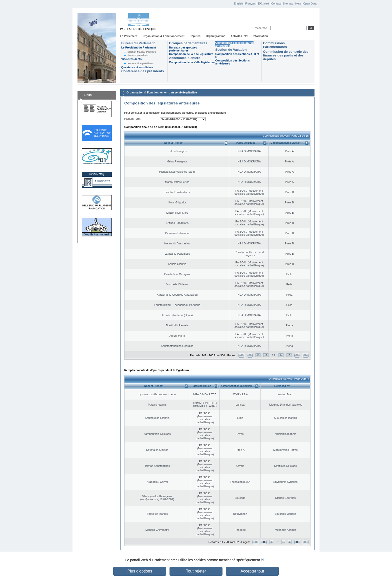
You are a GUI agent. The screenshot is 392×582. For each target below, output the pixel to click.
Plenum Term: (133, 119)
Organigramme (215, 36)
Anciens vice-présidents (140, 63)
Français (250, 3)
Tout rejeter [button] (196, 571)
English (238, 3)
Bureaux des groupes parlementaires (183, 49)
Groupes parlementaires (188, 43)
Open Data (310, 3)
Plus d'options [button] (140, 571)
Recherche (261, 28)
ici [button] (262, 560)
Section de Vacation (231, 50)
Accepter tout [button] (252, 571)
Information (260, 36)
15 (289, 355)
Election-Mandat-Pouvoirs (142, 52)
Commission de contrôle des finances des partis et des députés (286, 55)
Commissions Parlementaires (275, 45)
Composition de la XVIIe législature (192, 62)
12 (266, 355)
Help (298, 3)
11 (258, 355)
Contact (276, 3)
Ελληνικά (263, 3)
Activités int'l (239, 36)
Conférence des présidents (143, 71)
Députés (195, 36)
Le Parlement (129, 36)
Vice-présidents (131, 59)
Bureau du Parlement (138, 43)
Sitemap (288, 3)
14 (281, 355)
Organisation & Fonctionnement (163, 36)
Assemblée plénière (185, 58)
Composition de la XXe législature (191, 54)
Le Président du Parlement (139, 47)
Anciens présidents (138, 55)
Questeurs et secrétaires (137, 67)
